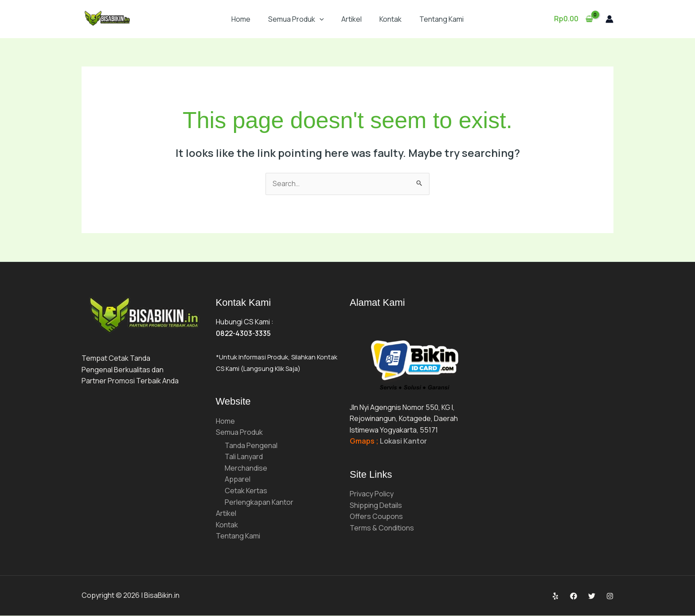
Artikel (351, 19)
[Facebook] (574, 597)
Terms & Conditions (382, 528)
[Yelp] (555, 597)
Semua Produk (296, 19)
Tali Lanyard (244, 457)
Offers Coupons (376, 517)
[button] (320, 19)
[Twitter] (592, 597)
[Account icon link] (609, 19)
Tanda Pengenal (251, 446)
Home (241, 19)
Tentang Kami (441, 19)
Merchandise (246, 468)
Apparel (238, 480)
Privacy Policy (372, 494)
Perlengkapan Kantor (259, 503)
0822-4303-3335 (244, 334)
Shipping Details (376, 506)
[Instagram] (610, 597)
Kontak (390, 19)
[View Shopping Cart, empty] (573, 19)
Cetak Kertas (246, 491)
